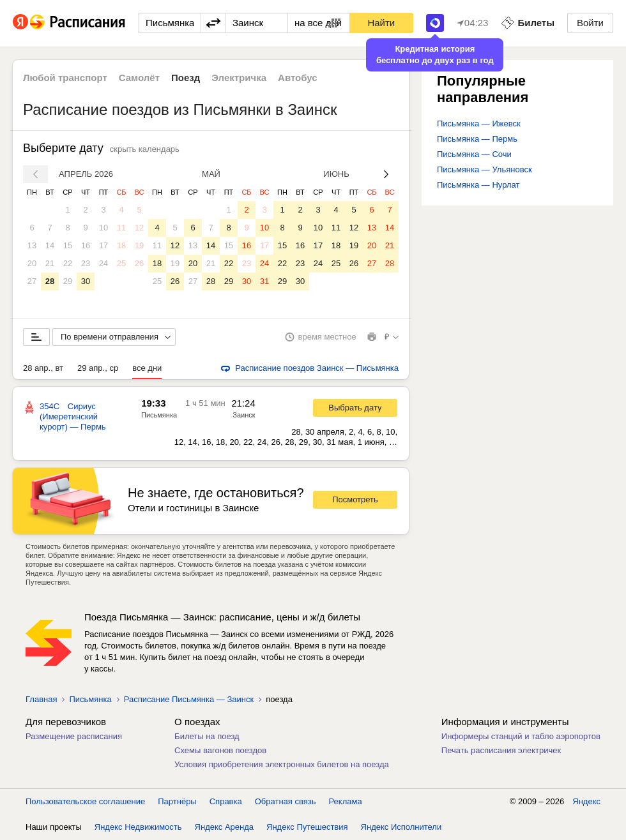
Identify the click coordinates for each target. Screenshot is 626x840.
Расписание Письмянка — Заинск (189, 699)
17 (103, 245)
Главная (41, 699)
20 (32, 263)
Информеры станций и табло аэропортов (521, 736)
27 (32, 281)
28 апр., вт (43, 368)
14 (50, 245)
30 (86, 281)
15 (68, 245)
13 (32, 245)
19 (139, 245)
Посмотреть (355, 499)
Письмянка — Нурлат (478, 185)
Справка (226, 801)
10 (103, 228)
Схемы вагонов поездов (220, 750)
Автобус (298, 78)
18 (121, 245)
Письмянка (159, 415)
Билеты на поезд (207, 736)
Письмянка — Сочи (474, 154)
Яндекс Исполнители (401, 827)
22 (68, 263)
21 (50, 263)
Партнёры (177, 801)
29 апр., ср (98, 368)
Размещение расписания (74, 736)
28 (50, 281)
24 (103, 263)
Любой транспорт (65, 78)
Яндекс (586, 801)
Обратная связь (286, 801)
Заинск (244, 415)
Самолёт (139, 78)
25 (121, 263)
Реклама (346, 801)
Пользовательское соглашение (85, 801)
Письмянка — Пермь (477, 139)
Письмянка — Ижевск (479, 124)
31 (264, 281)
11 (121, 228)
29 (68, 281)
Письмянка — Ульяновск (485, 169)
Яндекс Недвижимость (138, 827)
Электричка (239, 78)
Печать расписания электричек (501, 750)
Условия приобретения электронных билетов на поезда (282, 764)
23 (86, 263)
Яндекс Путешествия (307, 827)
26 (139, 263)
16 (86, 245)
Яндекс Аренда (224, 827)
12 (139, 228)
